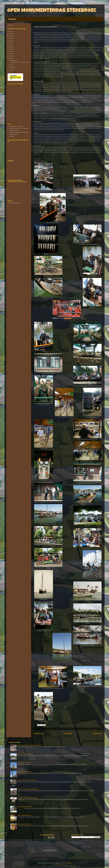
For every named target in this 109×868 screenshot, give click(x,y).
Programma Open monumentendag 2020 (28, 789)
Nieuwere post (39, 734)
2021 (11, 42)
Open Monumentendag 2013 (25, 807)
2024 (11, 36)
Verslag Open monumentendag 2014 (20, 62)
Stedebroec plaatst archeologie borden (27, 798)
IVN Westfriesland (14, 130)
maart (12, 67)
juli (12, 65)
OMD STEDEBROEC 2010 (25, 815)
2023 (11, 38)
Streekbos (12, 136)
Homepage (68, 734)
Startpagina (12, 19)
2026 (11, 31)
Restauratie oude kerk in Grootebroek (19, 128)
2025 (11, 34)
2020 (11, 45)
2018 (11, 49)
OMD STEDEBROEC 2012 (25, 754)
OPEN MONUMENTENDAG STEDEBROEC (52, 11)
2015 (11, 56)
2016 (11, 54)
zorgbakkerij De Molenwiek (16, 126)
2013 (11, 70)
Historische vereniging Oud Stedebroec (19, 132)
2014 (11, 58)
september (14, 60)
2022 (11, 40)
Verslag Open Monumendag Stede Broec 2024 (30, 745)
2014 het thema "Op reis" (24, 763)
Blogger (69, 863)
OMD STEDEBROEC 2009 (25, 824)
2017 (11, 52)
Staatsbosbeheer (13, 134)
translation (10, 25)
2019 (11, 47)
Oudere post (97, 734)
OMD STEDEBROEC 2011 (25, 772)
